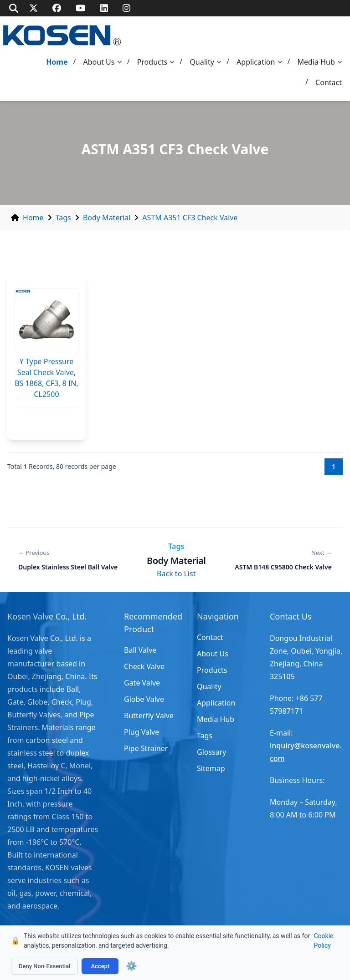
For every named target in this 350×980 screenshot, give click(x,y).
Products (152, 62)
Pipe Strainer (146, 748)
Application (256, 62)
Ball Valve (140, 650)
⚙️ (131, 966)
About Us (99, 62)
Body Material (107, 218)
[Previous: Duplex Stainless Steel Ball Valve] (68, 560)
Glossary (212, 752)
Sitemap (211, 768)
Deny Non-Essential (44, 966)
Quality (202, 62)
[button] (122, 62)
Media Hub (316, 62)
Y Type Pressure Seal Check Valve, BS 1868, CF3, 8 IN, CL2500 (46, 378)
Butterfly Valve (149, 716)
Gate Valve (142, 683)
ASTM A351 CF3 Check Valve (190, 218)
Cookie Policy (323, 941)
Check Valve (144, 666)
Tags (63, 218)
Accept (100, 966)
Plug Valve (142, 732)
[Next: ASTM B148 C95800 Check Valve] (283, 560)
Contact (329, 82)
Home (57, 62)
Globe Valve (144, 699)
